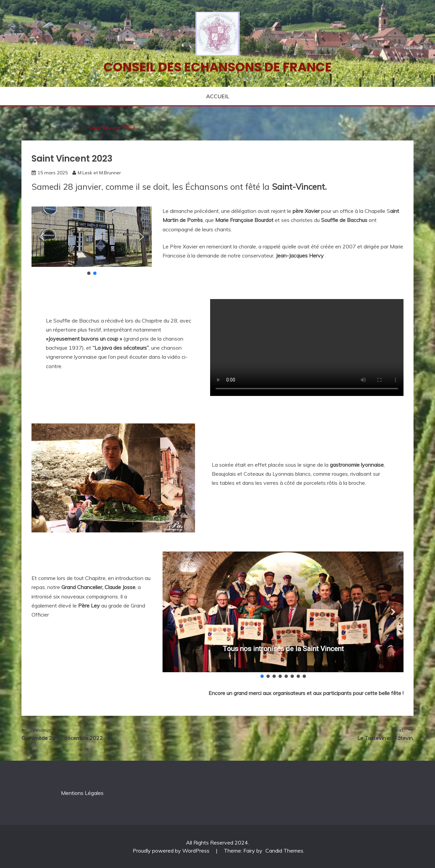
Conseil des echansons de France (218, 67)
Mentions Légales (82, 793)
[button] (42, 237)
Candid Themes (284, 851)
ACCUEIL (218, 96)
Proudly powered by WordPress (172, 851)
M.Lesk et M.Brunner (99, 173)
